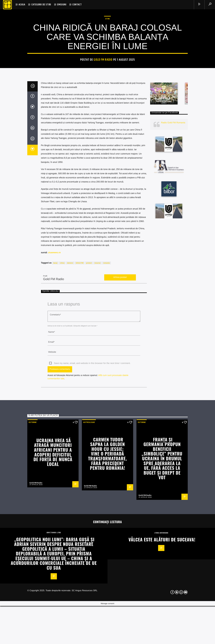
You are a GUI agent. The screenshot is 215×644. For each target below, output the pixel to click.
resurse (97, 410)
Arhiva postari (120, 425)
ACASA (22, 5)
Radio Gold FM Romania (173, 270)
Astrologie (89, 570)
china (62, 410)
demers (70, 410)
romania (106, 410)
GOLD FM (80, 410)
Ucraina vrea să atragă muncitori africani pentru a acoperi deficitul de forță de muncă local (53, 600)
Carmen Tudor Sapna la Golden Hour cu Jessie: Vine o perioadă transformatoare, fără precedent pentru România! (107, 601)
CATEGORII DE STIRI (41, 5)
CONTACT (77, 5)
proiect (89, 410)
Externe (33, 570)
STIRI (107, 86)
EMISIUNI (62, 5)
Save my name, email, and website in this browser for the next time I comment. (92, 511)
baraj (55, 410)
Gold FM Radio (103, 127)
